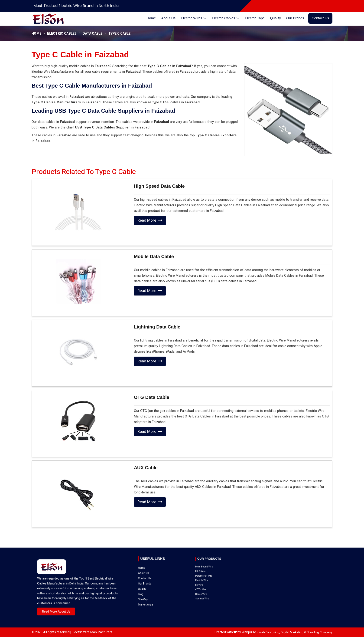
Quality (275, 18)
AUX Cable (146, 468)
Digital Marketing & (293, 632)
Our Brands (295, 18)
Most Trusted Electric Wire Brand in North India (76, 6)
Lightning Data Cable (157, 327)
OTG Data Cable (152, 397)
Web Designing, (269, 632)
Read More (150, 220)
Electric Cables (226, 18)
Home (151, 18)
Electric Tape (255, 18)
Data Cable (93, 34)
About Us (168, 18)
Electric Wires (194, 18)
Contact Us (320, 18)
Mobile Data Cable (154, 256)
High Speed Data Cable (159, 186)
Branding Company (320, 632)
